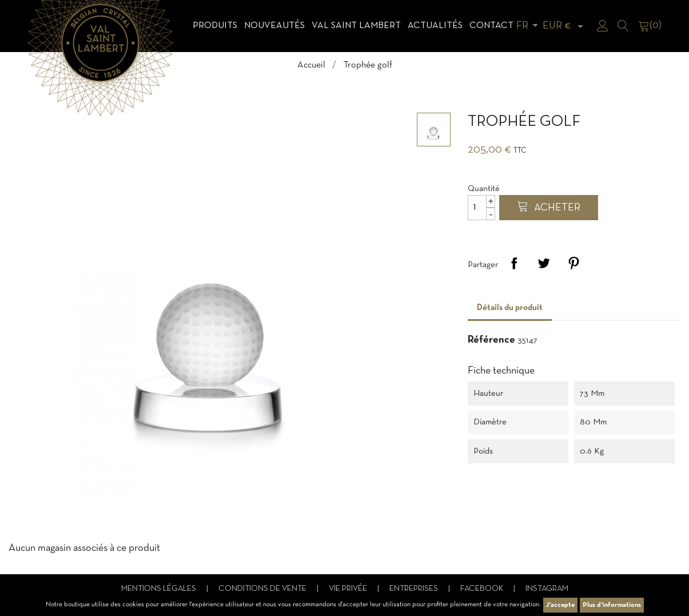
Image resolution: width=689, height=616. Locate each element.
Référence (491, 340)
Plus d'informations (612, 605)
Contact (491, 26)
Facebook (483, 589)
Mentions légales (160, 589)
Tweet (544, 263)
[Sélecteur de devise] (565, 26)
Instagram (547, 589)
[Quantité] (481, 208)
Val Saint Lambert (356, 26)
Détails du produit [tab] (510, 308)
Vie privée (349, 589)
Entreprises (415, 589)
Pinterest (573, 263)
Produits (215, 26)
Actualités (435, 26)
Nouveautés (274, 26)
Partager (514, 263)
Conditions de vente (263, 589)
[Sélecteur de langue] (529, 26)
